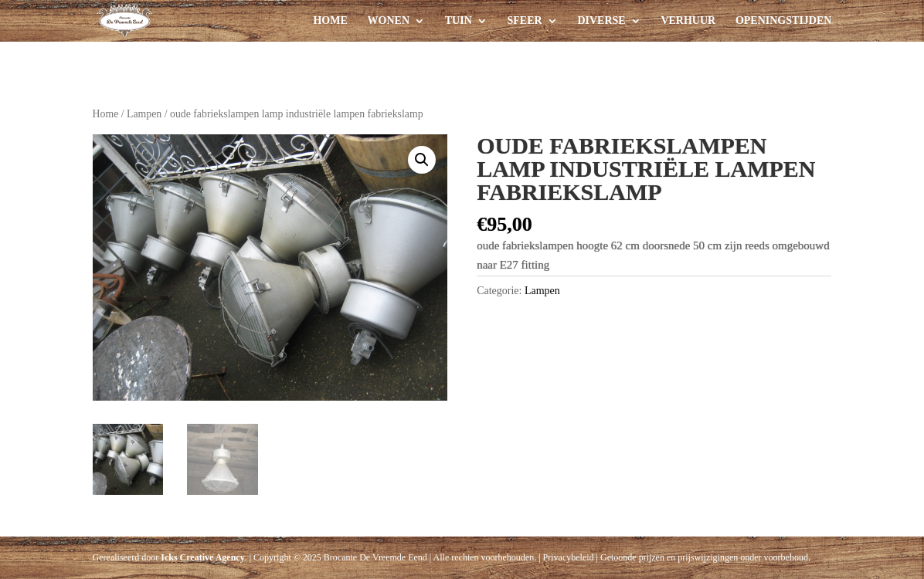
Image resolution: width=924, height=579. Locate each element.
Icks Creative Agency (202, 557)
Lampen (144, 114)
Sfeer (525, 21)
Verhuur (688, 21)
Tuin (459, 21)
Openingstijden (783, 21)
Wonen (389, 21)
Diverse (601, 21)
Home (330, 21)
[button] (422, 160)
